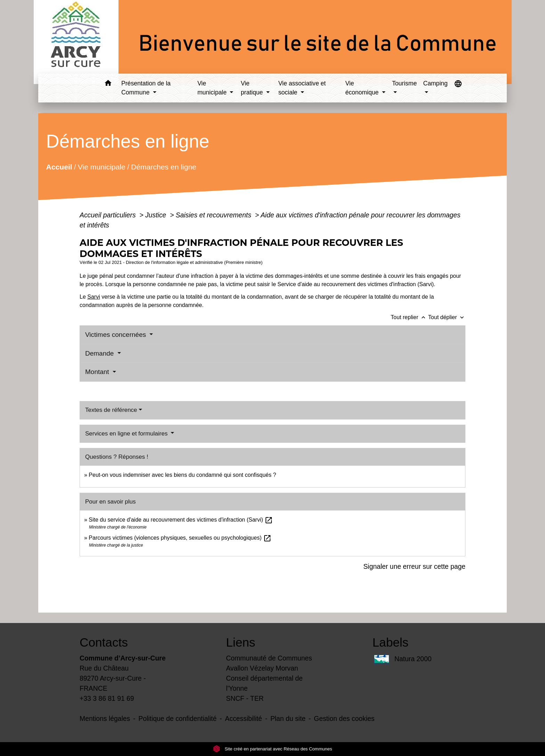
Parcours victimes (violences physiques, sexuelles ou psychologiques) (180, 538)
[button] (108, 84)
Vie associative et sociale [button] (302, 88)
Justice (157, 215)
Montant (98, 372)
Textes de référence (111, 410)
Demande (100, 353)
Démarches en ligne (164, 167)
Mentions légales (105, 718)
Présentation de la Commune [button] (146, 88)
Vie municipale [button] (213, 88)
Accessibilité (243, 718)
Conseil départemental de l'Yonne (264, 683)
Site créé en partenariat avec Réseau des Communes (273, 749)
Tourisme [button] (404, 83)
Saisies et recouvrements (215, 215)
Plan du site (288, 718)
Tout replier (409, 317)
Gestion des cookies (344, 718)
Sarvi (93, 297)
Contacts (104, 642)
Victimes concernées (116, 335)
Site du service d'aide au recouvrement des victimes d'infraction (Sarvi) (181, 520)
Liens (241, 642)
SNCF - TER (245, 698)
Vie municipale (102, 167)
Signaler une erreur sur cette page (414, 566)
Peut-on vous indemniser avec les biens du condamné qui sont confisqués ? (182, 475)
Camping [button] (435, 83)
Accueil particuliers (109, 215)
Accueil (59, 167)
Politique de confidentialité (177, 718)
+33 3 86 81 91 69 (107, 698)
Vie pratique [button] (253, 88)
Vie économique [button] (363, 88)
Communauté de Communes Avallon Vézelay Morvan (269, 663)
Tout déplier (447, 317)
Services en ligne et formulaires (127, 434)
